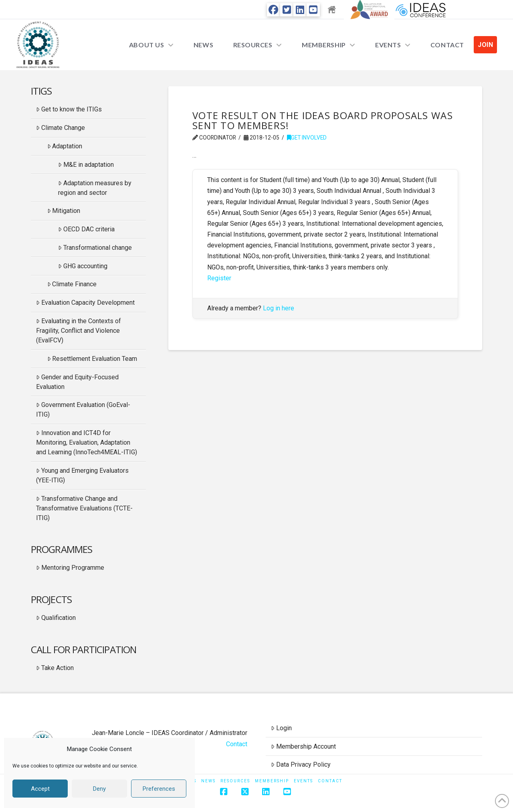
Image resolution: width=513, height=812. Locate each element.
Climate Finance (72, 284)
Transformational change (95, 248)
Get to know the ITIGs (69, 109)
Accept (40, 789)
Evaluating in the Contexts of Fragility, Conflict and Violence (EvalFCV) (79, 331)
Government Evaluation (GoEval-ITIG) (83, 410)
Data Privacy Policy (301, 764)
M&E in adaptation (86, 165)
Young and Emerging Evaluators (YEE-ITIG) (82, 475)
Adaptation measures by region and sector (95, 188)
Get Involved (307, 138)
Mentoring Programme (70, 568)
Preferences (159, 789)
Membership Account (303, 746)
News (208, 781)
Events (303, 781)
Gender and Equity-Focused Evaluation (77, 382)
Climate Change (61, 128)
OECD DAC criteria (86, 229)
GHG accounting (83, 266)
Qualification (56, 618)
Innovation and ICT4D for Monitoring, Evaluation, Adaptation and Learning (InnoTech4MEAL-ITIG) (87, 442)
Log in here (279, 308)
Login (281, 728)
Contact (237, 744)
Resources (235, 781)
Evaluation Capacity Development (85, 303)
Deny (99, 789)
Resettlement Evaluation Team (92, 359)
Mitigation (64, 211)
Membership (272, 781)
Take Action (55, 668)
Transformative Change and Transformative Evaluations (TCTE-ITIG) (84, 508)
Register (219, 278)
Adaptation (65, 146)
